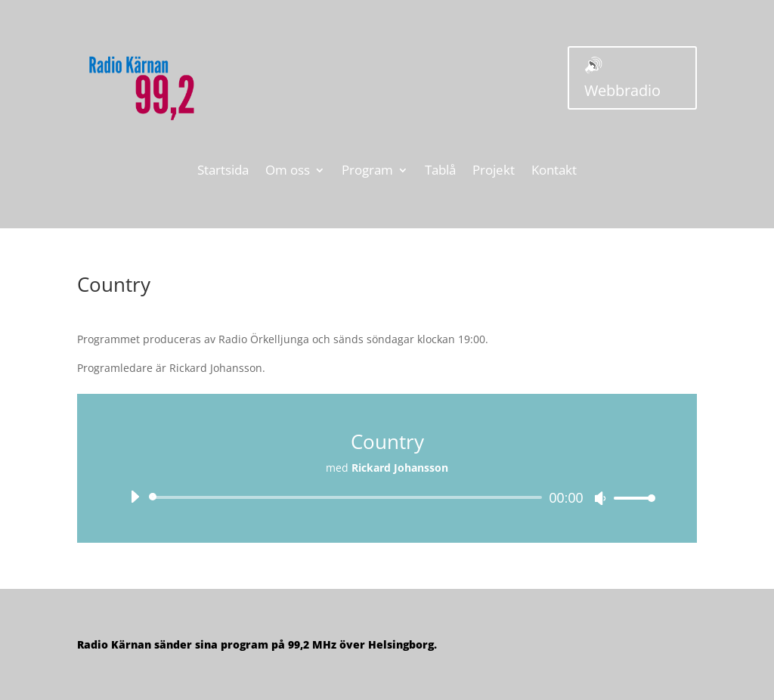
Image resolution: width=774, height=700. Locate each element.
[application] (387, 497)
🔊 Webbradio (622, 77)
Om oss (288, 172)
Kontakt (554, 172)
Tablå (440, 172)
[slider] (348, 497)
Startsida (223, 172)
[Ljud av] (600, 498)
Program (367, 172)
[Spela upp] (135, 497)
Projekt (494, 172)
